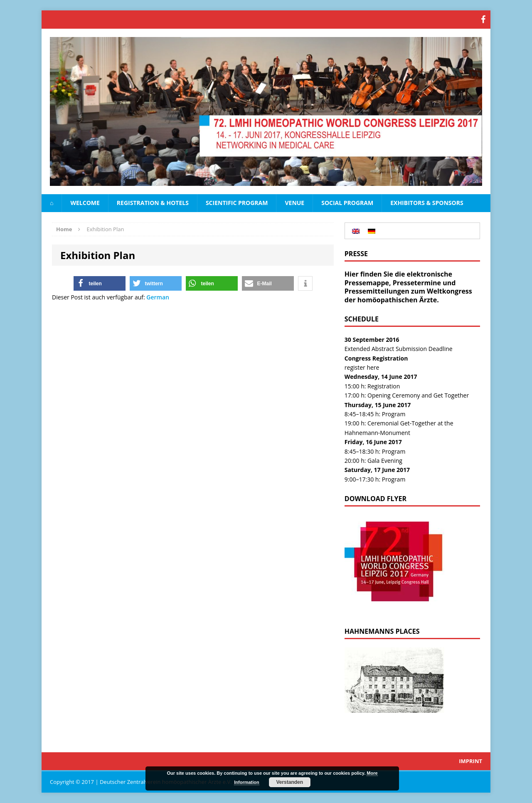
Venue (294, 203)
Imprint (470, 761)
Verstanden (289, 782)
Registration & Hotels (153, 203)
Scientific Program (237, 203)
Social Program (347, 203)
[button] (100, 283)
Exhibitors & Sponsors (427, 203)
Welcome (85, 203)
